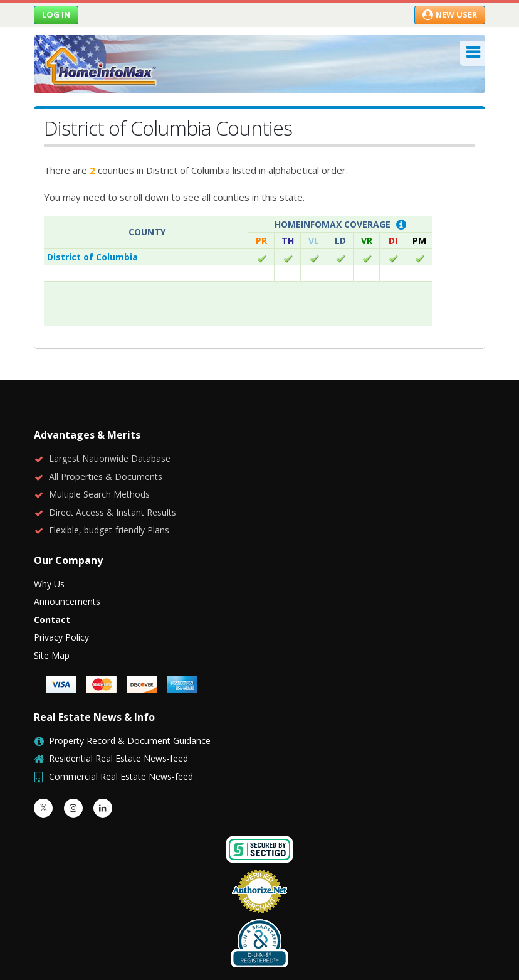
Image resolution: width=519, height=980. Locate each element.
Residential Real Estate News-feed (118, 714)
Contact (52, 575)
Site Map (52, 611)
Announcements (67, 557)
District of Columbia (92, 257)
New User (450, 14)
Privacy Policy (61, 593)
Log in (56, 14)
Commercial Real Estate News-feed (121, 732)
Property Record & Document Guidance (130, 696)
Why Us (49, 539)
